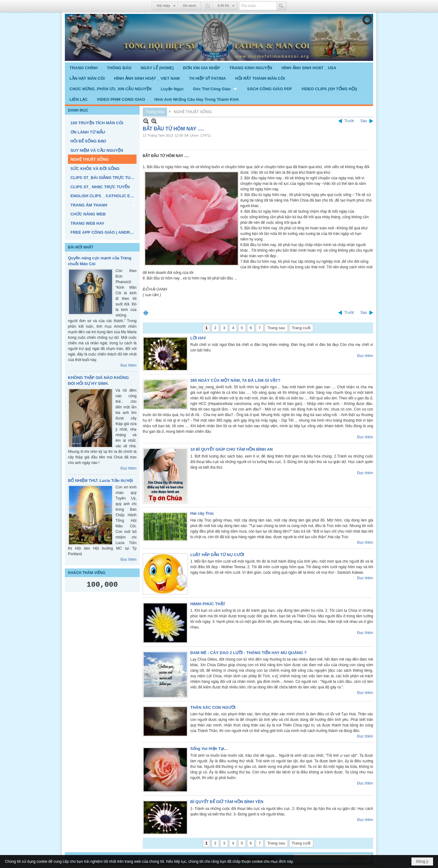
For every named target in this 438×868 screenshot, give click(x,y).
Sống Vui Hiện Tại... (209, 749)
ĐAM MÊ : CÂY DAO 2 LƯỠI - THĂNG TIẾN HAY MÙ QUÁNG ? (248, 653)
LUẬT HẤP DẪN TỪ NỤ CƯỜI (217, 555)
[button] (215, 89)
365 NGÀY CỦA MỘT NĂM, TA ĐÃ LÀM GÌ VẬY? (235, 380)
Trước (349, 121)
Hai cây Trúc (202, 513)
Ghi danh (190, 6)
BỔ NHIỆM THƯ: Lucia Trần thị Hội (100, 481)
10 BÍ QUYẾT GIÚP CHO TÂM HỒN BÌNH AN (232, 449)
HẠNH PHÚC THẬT (208, 604)
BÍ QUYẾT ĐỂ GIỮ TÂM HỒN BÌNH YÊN (227, 802)
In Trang (146, 313)
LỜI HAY (198, 338)
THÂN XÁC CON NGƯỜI (213, 707)
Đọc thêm (128, 365)
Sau (364, 121)
